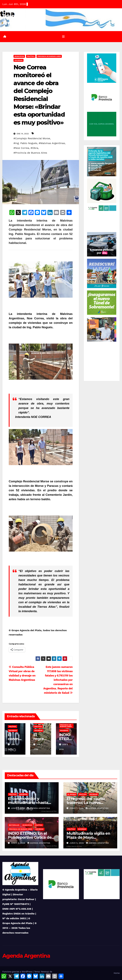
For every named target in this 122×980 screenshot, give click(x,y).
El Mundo (72, 794)
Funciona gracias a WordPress (18, 972)
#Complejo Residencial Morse (32, 138)
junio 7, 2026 (18, 808)
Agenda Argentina (39, 808)
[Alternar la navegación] (63, 37)
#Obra (34, 148)
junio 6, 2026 (19, 843)
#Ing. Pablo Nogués (25, 143)
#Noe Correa (21, 148)
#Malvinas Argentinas (52, 143)
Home (117, 973)
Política (31, 56)
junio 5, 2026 (77, 843)
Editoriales (14, 825)
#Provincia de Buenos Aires (30, 153)
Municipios (19, 56)
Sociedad (19, 60)
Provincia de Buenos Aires (49, 56)
